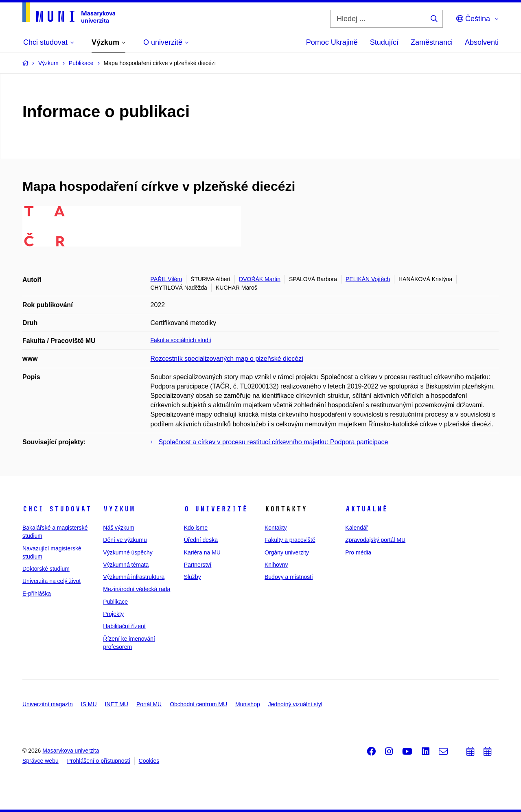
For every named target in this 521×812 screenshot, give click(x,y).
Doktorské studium (46, 569)
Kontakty (276, 528)
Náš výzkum (118, 528)
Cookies (149, 761)
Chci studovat (57, 509)
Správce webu (40, 761)
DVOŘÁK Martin (260, 279)
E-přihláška (37, 594)
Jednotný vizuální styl (295, 704)
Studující (384, 42)
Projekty (113, 614)
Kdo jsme (196, 528)
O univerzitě (216, 509)
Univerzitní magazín (48, 704)
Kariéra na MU (202, 552)
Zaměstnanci (432, 42)
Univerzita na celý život (51, 581)
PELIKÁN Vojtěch (368, 279)
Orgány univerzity (287, 552)
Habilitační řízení (124, 626)
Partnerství (198, 565)
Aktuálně (366, 509)
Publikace (115, 602)
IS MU (89, 704)
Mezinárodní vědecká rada (137, 589)
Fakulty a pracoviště (290, 540)
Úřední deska (201, 540)
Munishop (248, 704)
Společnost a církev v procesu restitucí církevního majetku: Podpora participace (274, 442)
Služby (193, 577)
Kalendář (357, 528)
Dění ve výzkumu (125, 540)
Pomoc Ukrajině (332, 42)
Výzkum (119, 509)
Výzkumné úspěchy (128, 552)
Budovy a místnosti (289, 577)
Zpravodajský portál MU (375, 540)
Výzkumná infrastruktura (134, 577)
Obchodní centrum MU (198, 704)
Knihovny (276, 565)
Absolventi (482, 42)
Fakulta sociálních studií (181, 340)
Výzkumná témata (126, 565)
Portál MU (149, 704)
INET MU (117, 704)
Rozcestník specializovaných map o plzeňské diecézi (227, 359)
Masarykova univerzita (71, 751)
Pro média (358, 552)
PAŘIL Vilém (166, 279)
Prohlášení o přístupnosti (99, 761)
